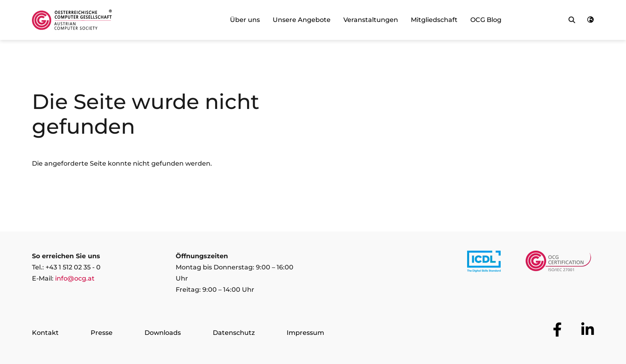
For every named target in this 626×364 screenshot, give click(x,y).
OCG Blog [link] (486, 20)
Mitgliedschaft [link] (434, 20)
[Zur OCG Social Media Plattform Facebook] (558, 330)
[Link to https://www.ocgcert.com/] (558, 263)
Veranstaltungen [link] (371, 20)
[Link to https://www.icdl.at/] (484, 263)
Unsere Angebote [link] (302, 20)
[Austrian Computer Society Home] (72, 20)
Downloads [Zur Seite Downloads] (163, 333)
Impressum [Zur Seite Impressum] (305, 333)
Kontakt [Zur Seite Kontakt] (45, 333)
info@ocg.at (75, 278)
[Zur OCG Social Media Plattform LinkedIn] (588, 330)
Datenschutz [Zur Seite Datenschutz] (234, 333)
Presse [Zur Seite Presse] (102, 333)
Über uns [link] (245, 20)
